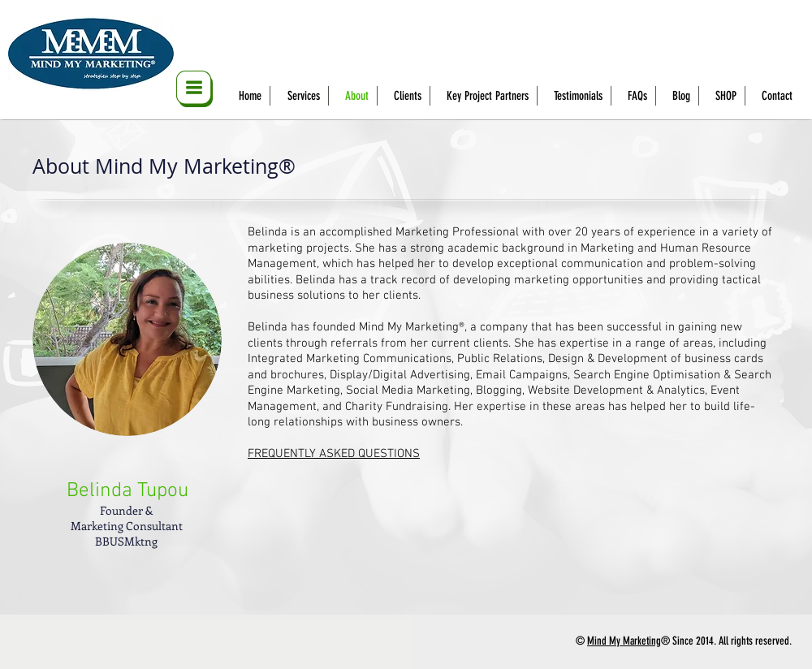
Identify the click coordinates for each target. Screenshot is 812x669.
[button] (194, 89)
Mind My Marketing (624, 641)
